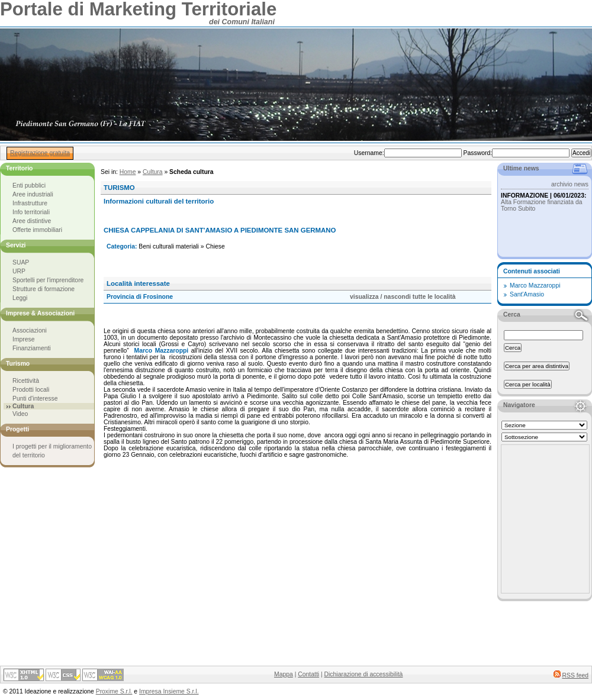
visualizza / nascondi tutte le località (403, 297)
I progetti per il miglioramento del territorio (52, 451)
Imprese (24, 339)
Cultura (153, 172)
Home (128, 172)
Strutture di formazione (44, 289)
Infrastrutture (30, 203)
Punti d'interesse (35, 399)
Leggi (20, 298)
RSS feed (575, 675)
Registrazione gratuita (40, 153)
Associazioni (30, 330)
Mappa (284, 674)
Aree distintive (32, 221)
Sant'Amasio (527, 294)
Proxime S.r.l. (114, 691)
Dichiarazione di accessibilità (364, 674)
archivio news (570, 184)
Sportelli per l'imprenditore (48, 280)
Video (20, 414)
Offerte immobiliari (37, 230)
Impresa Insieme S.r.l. (169, 691)
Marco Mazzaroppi (535, 286)
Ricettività (26, 381)
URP (19, 271)
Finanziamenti (32, 348)
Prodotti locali (31, 390)
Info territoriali (31, 212)
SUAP (21, 262)
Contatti (308, 674)
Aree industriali (33, 194)
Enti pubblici (29, 186)
